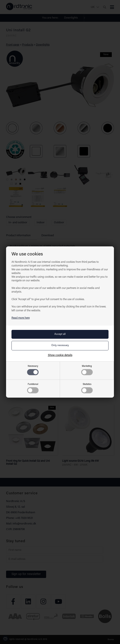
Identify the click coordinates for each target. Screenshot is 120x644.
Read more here (21, 318)
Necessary (33, 370)
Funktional (33, 388)
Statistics (87, 388)
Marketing (87, 370)
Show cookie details (60, 355)
